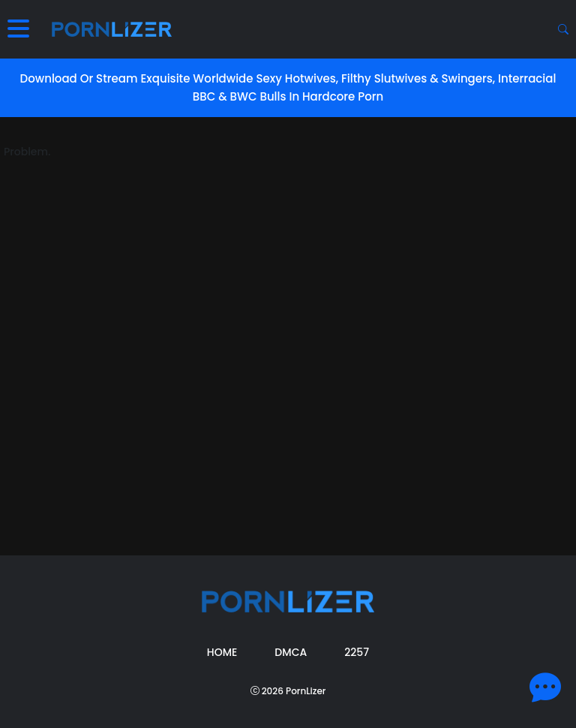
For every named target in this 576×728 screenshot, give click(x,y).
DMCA (291, 652)
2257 (357, 652)
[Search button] (563, 29)
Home (222, 652)
